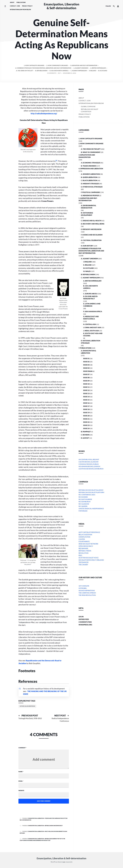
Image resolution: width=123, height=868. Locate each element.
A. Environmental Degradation (89, 207)
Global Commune (88, 106)
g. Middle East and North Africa (91, 318)
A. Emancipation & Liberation (89, 352)
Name (21, 772)
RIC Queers (83, 506)
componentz (68, 862)
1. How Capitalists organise (34, 65)
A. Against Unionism (81, 68)
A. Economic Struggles (91, 163)
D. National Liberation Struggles (91, 342)
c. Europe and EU (90, 294)
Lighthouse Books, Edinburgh (91, 469)
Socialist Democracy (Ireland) (91, 560)
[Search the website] (114, 6)
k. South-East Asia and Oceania (93, 334)
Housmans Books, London (89, 466)
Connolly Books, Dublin (89, 464)
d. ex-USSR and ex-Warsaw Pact (91, 297)
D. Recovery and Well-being (93, 224)
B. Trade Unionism (89, 166)
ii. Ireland (92, 71)
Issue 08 (86, 378)
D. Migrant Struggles (90, 184)
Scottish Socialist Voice (89, 558)
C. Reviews (85, 435)
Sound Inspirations (87, 590)
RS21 (80, 555)
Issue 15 (86, 400)
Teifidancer (84, 562)
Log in (81, 617)
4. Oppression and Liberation (91, 169)
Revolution (84, 553)
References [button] (28, 681)
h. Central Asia (90, 324)
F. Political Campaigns (90, 192)
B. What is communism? (91, 152)
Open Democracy (86, 546)
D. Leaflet (85, 438)
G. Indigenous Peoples (90, 195)
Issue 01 (86, 358)
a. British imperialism (98, 68)
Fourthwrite (84, 541)
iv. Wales (87, 271)
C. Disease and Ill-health (91, 221)
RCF (59, 73)
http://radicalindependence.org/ (44, 113)
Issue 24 (86, 428)
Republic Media (85, 551)
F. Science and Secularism (92, 235)
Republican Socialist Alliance (91, 490)
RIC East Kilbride (85, 499)
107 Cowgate (84, 586)
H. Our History (87, 246)
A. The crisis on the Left (25, 71)
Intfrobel (83, 588)
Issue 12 (86, 390)
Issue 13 (86, 393)
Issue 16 (86, 403)
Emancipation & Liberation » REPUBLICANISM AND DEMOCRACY (45, 826)
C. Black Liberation (89, 180)
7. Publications (85, 348)
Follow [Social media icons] (108, 6)
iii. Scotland (103, 71)
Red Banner (83, 548)
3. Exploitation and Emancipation (87, 156)
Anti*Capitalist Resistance (89, 532)
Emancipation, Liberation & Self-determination (62, 6)
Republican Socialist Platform (91, 492)
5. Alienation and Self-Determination (84, 65)
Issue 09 (86, 381)
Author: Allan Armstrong (27, 706)
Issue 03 (86, 365)
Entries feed (84, 619)
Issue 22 (86, 422)
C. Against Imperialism (79, 71)
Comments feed (85, 622)
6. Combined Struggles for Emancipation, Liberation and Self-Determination (43, 68)
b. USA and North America (59, 71)
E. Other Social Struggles (92, 187)
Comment (22, 748)
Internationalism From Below (20, 10)
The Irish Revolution (87, 595)
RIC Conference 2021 (87, 495)
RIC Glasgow (84, 504)
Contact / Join (15, 6)
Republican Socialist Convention (90, 110)
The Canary (83, 565)
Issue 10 (86, 384)
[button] (118, 6)
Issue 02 (86, 362)
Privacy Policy (27, 6)
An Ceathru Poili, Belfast (89, 459)
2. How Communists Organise (57, 65)
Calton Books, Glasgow (89, 462)
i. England (87, 262)
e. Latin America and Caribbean (92, 305)
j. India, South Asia (91, 331)
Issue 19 (86, 413)
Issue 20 (86, 416)
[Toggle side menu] (5, 6)
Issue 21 (86, 419)
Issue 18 (86, 409)
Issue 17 (86, 406)
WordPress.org (85, 625)
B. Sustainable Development (87, 214)
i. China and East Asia (92, 327)
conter (82, 539)
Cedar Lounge (84, 537)
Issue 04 (86, 368)
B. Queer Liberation (89, 177)
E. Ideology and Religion (91, 229)
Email (21, 781)
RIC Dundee (83, 497)
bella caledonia (85, 534)
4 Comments (52, 73)
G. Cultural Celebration (91, 240)
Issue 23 (86, 425)
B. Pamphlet (86, 432)
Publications (21, 2)
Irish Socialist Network (88, 544)
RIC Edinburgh (85, 502)
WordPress (54, 862)
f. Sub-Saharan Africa (93, 311)
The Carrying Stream (87, 593)
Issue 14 (86, 397)
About (12, 2)
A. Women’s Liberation (90, 174)
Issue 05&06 (88, 371)
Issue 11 (86, 387)
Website (21, 790)
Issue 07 (86, 374)
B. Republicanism (41, 71)
